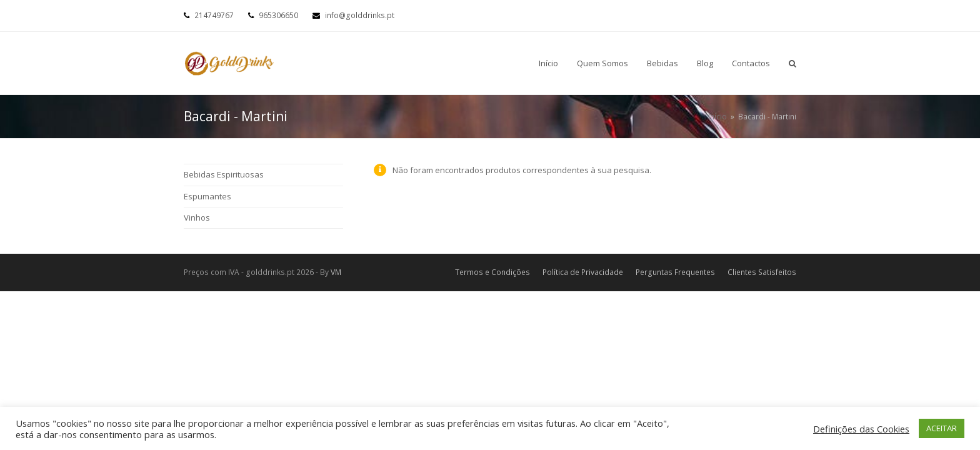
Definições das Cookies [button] (861, 429)
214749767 (214, 15)
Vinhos (197, 217)
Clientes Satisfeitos (762, 272)
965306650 (278, 15)
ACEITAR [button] (942, 428)
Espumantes (207, 196)
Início (717, 116)
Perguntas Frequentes (675, 272)
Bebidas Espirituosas (224, 174)
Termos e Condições (492, 272)
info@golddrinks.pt (360, 15)
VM (336, 272)
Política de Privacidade (583, 272)
